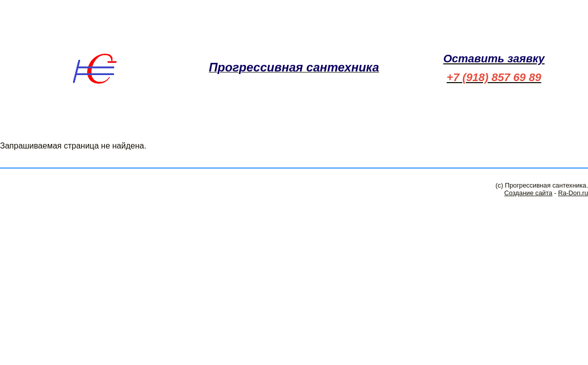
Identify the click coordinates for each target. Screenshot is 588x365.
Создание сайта (528, 193)
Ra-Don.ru (573, 193)
